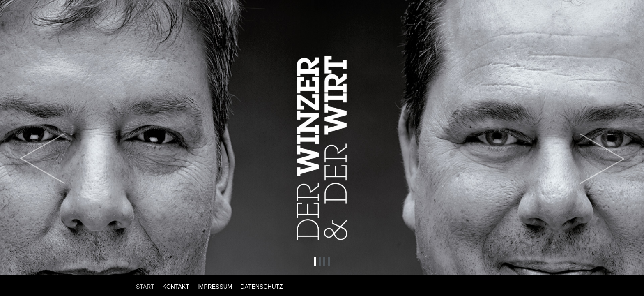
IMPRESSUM (215, 287)
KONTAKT (176, 287)
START (145, 287)
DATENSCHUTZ (261, 287)
